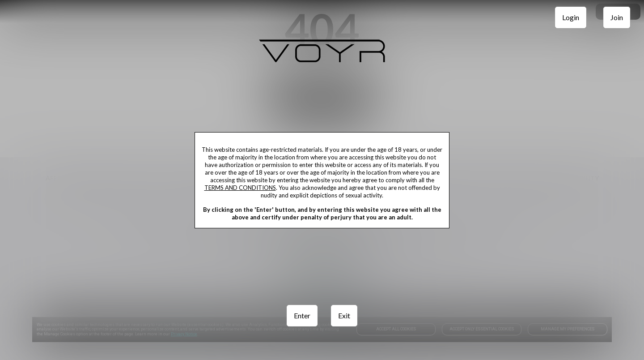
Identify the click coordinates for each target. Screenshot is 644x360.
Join (617, 17)
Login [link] (571, 17)
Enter (302, 315)
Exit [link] (344, 315)
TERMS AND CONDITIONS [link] (240, 188)
